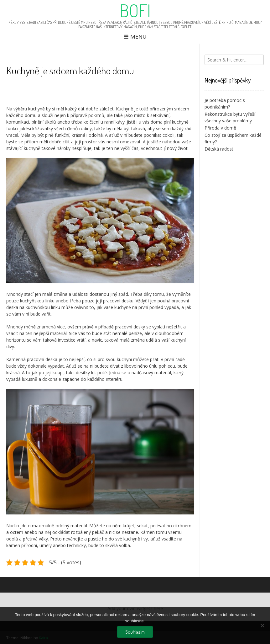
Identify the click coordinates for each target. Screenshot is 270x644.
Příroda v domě (220, 128)
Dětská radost (219, 149)
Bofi (135, 10)
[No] (262, 625)
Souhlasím (135, 632)
